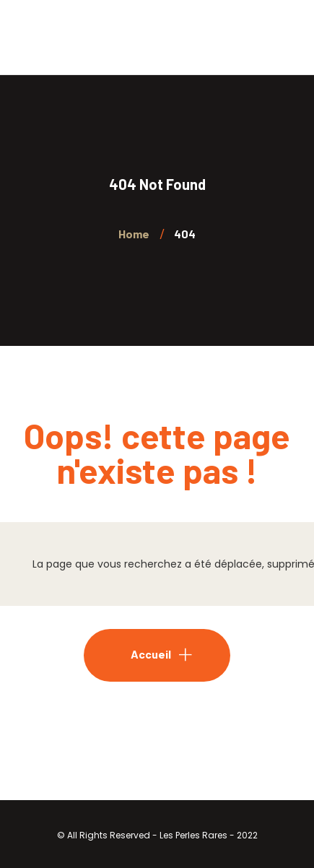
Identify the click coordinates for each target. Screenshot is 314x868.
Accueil (151, 654)
